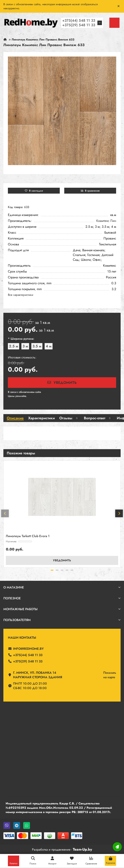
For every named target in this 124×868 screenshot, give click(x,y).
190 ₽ (45, 392)
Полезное (62, 598)
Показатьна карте (110, 675)
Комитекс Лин (106, 221)
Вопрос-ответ (98, 418)
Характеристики (41, 418)
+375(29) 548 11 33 (79, 25)
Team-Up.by (82, 849)
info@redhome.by (28, 649)
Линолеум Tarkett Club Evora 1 (28, 536)
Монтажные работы (62, 609)
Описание (15, 418)
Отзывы (69, 418)
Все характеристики (21, 295)
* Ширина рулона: (21, 339)
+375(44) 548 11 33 (79, 20)
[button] (5, 513)
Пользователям (62, 620)
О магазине (62, 587)
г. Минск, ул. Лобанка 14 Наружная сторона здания (38, 675)
